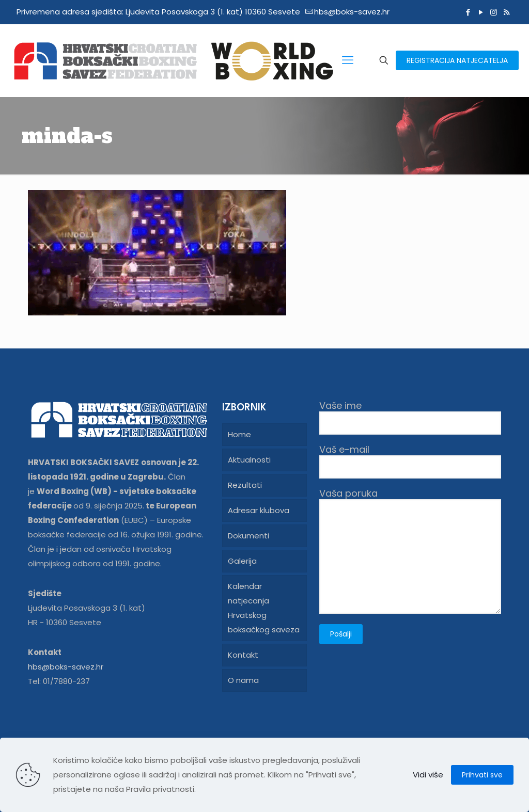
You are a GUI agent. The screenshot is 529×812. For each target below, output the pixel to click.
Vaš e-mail (410, 461)
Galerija (242, 561)
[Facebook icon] (468, 12)
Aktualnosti (249, 460)
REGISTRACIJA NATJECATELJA (457, 60)
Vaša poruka (410, 551)
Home (239, 434)
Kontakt (243, 655)
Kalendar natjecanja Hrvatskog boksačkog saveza (264, 608)
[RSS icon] (507, 12)
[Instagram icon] (494, 12)
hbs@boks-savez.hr (66, 667)
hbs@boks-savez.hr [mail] (352, 12)
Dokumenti (248, 536)
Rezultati (245, 485)
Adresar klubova (259, 510)
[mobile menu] (348, 60)
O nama (243, 680)
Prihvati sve (482, 775)
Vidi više (428, 775)
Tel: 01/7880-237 (59, 681)
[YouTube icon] (481, 12)
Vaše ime (410, 417)
